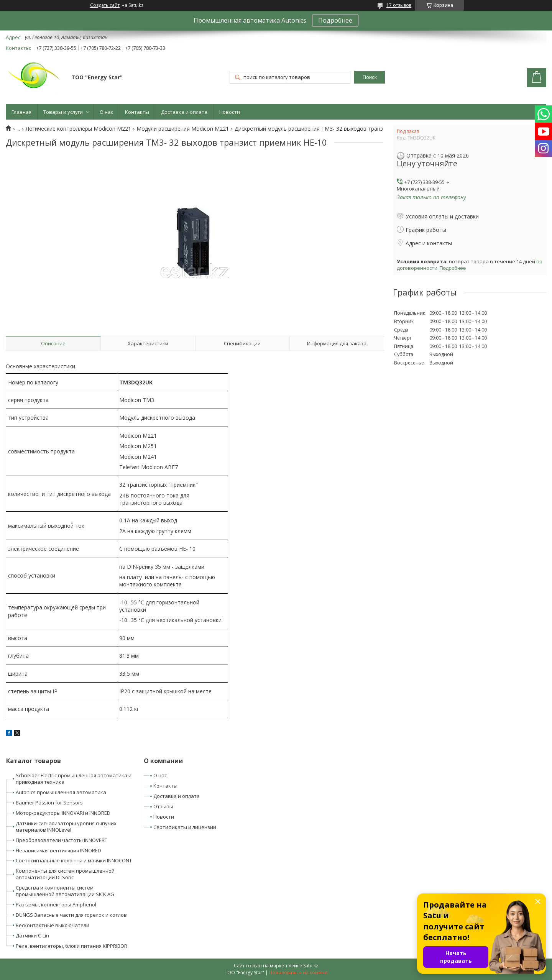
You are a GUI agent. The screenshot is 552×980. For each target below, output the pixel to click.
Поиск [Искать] (370, 77)
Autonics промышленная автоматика (61, 792)
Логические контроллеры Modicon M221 (78, 129)
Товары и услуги (63, 112)
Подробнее (335, 20)
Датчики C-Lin (32, 936)
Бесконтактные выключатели (53, 925)
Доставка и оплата (184, 112)
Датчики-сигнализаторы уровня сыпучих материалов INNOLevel (66, 827)
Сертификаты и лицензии (185, 827)
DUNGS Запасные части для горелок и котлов (71, 915)
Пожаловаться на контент (298, 973)
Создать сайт (105, 5)
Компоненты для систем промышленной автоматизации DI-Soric (65, 874)
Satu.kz (311, 966)
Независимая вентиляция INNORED (58, 850)
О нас (106, 112)
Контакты (137, 112)
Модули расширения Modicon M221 (183, 129)
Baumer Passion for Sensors (49, 803)
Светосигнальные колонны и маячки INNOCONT (74, 860)
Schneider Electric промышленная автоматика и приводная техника (74, 779)
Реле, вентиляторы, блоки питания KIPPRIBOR (71, 946)
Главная (21, 112)
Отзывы (163, 806)
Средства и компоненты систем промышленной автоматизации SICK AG (65, 891)
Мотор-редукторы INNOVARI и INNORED (63, 813)
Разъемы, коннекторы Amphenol (56, 904)
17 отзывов (399, 5)
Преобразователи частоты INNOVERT (62, 840)
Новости (230, 112)
